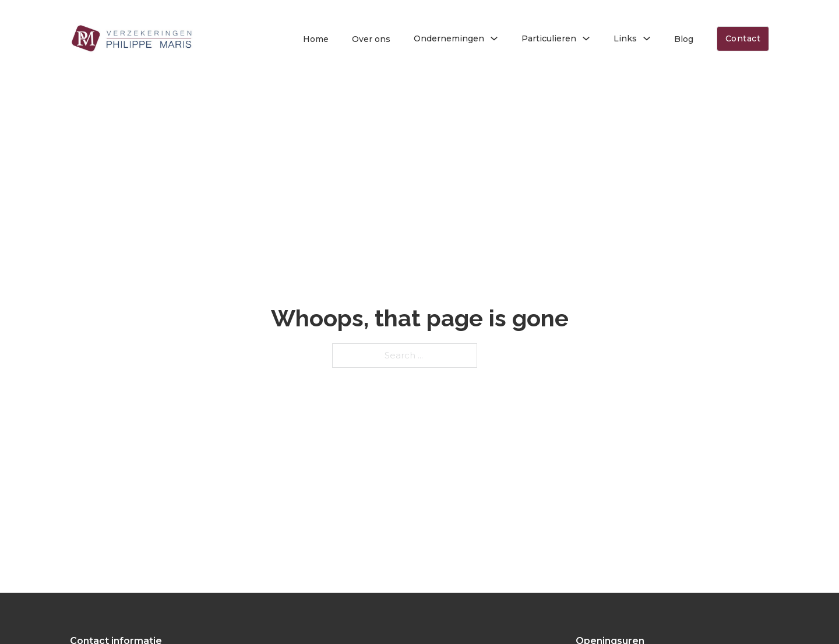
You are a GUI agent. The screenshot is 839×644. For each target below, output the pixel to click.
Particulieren (549, 38)
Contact (743, 38)
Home (316, 39)
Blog (684, 39)
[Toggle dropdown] (494, 38)
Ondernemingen (449, 38)
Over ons (371, 39)
